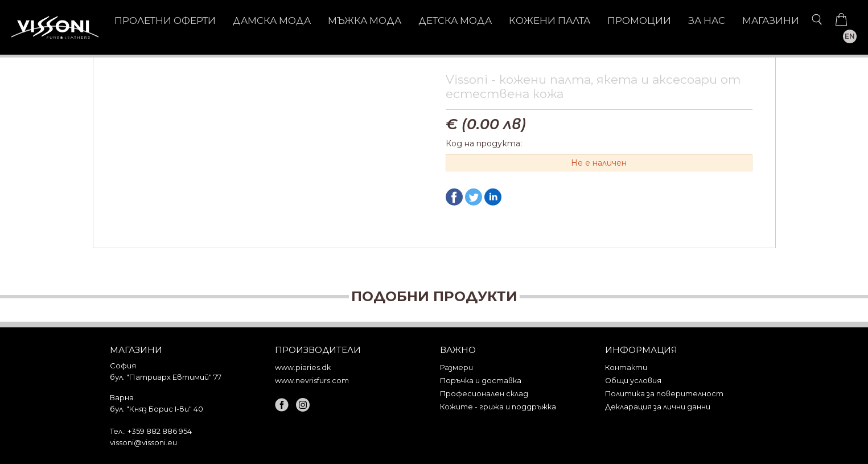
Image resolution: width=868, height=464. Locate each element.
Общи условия (633, 381)
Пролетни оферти (165, 20)
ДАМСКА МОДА (272, 20)
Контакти (626, 367)
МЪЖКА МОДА (365, 20)
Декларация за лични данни (658, 407)
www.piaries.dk (303, 367)
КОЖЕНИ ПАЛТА (550, 20)
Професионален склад (484, 394)
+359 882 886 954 (160, 431)
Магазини (771, 20)
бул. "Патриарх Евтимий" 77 (166, 377)
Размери (456, 367)
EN (850, 36)
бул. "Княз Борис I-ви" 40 (157, 409)
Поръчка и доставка (481, 381)
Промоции (639, 20)
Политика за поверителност (664, 394)
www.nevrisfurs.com (312, 381)
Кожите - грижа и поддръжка (498, 407)
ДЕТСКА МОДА (455, 20)
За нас (707, 20)
